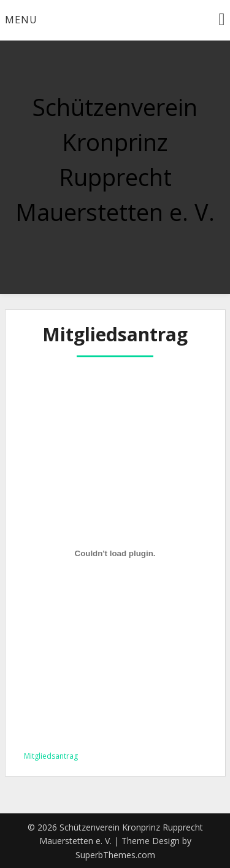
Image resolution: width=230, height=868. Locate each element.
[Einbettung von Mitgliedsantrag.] (115, 554)
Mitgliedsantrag (51, 756)
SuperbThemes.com (115, 855)
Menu (21, 20)
